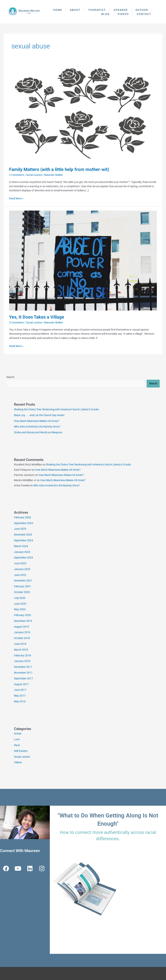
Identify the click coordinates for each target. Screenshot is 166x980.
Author (142, 10)
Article (18, 734)
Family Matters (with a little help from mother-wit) (59, 169)
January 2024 (22, 552)
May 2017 (20, 696)
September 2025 (24, 523)
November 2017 (23, 673)
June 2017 (20, 690)
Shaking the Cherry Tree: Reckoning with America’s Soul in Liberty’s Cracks (56, 409)
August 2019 (21, 627)
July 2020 (20, 598)
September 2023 (24, 558)
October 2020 (22, 592)
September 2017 (24, 678)
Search (10, 377)
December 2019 (23, 621)
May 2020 (20, 609)
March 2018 (21, 650)
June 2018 (20, 644)
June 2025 (20, 529)
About (75, 10)
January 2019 (22, 632)
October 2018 (22, 638)
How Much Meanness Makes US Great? (37, 421)
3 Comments (17, 322)
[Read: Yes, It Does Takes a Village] (83, 260)
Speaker (121, 10)
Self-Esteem (21, 751)
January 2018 (22, 661)
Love (17, 739)
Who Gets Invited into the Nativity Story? (37, 427)
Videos (123, 14)
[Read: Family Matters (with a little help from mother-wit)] (83, 113)
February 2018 (22, 655)
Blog (105, 14)
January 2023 (22, 569)
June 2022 (20, 575)
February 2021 (22, 586)
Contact (144, 14)
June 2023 (20, 563)
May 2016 (20, 701)
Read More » (16, 198)
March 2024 (21, 546)
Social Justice (34, 175)
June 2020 (20, 604)
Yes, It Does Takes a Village (37, 317)
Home (58, 10)
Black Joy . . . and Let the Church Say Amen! (39, 415)
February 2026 (22, 517)
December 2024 (23, 535)
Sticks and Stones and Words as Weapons (38, 432)
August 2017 (21, 684)
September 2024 (24, 540)
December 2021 (23, 581)
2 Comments (17, 175)
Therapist (97, 10)
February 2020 (22, 615)
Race (17, 745)
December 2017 (23, 667)
